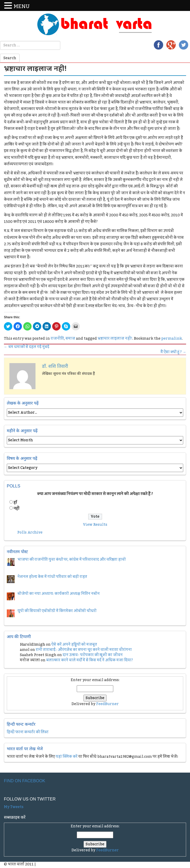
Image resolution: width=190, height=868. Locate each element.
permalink (172, 339)
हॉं (15, 503)
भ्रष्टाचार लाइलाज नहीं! (115, 339)
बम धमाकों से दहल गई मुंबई (27, 347)
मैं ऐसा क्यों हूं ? (173, 352)
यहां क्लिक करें (67, 757)
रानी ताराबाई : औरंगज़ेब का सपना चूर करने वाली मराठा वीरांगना (84, 650)
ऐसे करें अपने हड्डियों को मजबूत (74, 645)
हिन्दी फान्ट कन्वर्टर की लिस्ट (28, 732)
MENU (22, 7)
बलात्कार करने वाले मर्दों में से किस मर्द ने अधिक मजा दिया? (90, 660)
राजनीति (57, 339)
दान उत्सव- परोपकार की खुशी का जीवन (93, 655)
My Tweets (14, 807)
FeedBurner (107, 704)
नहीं (16, 509)
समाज (70, 339)
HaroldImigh (32, 645)
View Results (95, 525)
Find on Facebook (25, 781)
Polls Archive (30, 533)
